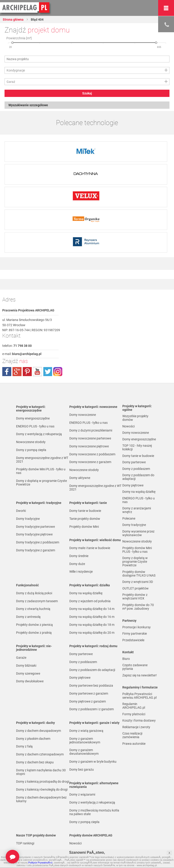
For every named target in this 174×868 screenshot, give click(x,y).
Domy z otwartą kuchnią (33, 609)
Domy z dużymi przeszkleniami (91, 430)
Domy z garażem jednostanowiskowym (85, 740)
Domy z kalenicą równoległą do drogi (42, 789)
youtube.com (37, 372)
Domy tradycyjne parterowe (35, 527)
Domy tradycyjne (28, 519)
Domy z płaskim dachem (33, 739)
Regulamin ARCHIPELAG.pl (134, 706)
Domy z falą (24, 746)
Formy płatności (134, 714)
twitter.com (48, 372)
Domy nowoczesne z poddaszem (92, 454)
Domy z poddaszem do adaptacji (92, 670)
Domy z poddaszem (83, 662)
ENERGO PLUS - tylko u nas (35, 426)
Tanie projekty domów (85, 519)
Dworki (21, 511)
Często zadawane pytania (135, 667)
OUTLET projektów (135, 588)
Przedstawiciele (133, 640)
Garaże (21, 658)
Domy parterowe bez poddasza (91, 686)
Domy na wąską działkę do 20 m (92, 633)
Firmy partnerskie (135, 634)
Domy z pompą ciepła (31, 450)
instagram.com (58, 372)
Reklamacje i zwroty (136, 727)
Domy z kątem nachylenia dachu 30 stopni (41, 772)
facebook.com (7, 372)
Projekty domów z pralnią (34, 633)
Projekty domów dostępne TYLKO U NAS (139, 574)
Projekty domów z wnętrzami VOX (135, 597)
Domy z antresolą (28, 617)
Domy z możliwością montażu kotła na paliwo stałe (94, 812)
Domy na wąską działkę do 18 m (92, 625)
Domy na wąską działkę (86, 593)
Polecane (129, 518)
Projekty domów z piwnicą (34, 625)
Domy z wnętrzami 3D (138, 582)
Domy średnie (79, 556)
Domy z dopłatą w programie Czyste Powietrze (41, 483)
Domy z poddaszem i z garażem (92, 709)
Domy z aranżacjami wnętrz (137, 510)
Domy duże (77, 564)
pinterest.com (27, 372)
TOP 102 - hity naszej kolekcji (137, 447)
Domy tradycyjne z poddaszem (38, 542)
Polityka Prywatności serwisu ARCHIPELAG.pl (139, 696)
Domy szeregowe (28, 673)
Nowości (75, 843)
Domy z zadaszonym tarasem (37, 601)
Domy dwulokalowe (30, 681)
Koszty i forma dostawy (139, 720)
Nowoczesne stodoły (31, 442)
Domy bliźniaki (26, 666)
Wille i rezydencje (81, 572)
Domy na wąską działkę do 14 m (92, 609)
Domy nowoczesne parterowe (90, 438)
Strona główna (13, 20)
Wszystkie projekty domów (135, 418)
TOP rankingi (25, 843)
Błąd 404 (37, 20)
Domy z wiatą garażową (86, 731)
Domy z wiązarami (82, 794)
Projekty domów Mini (84, 527)
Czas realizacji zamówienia (132, 735)
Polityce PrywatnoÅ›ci (40, 863)
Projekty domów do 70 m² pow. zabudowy (138, 607)
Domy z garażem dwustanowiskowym (84, 752)
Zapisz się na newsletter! (140, 675)
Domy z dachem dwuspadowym (39, 731)
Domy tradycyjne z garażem (36, 550)
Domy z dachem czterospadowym (40, 754)
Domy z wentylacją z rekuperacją (39, 434)
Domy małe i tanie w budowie (90, 548)
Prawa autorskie (134, 744)
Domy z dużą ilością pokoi (34, 593)
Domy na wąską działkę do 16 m (92, 617)
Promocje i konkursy (137, 627)
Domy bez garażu (82, 769)
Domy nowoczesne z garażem (90, 462)
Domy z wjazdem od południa (90, 601)
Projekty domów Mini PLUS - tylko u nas (41, 471)
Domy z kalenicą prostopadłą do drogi (43, 782)
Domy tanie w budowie (85, 511)
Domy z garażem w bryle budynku (93, 762)
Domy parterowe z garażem (89, 693)
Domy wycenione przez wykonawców (138, 533)
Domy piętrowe (80, 678)
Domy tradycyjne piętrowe (34, 534)
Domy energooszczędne (33, 418)
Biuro (126, 659)
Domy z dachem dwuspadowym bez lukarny (41, 799)
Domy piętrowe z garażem (88, 701)
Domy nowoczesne (83, 415)
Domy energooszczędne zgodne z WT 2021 (42, 460)
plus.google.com (17, 372)
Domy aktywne (80, 478)
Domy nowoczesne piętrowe (89, 446)
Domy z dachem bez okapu (35, 762)
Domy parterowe (81, 654)
